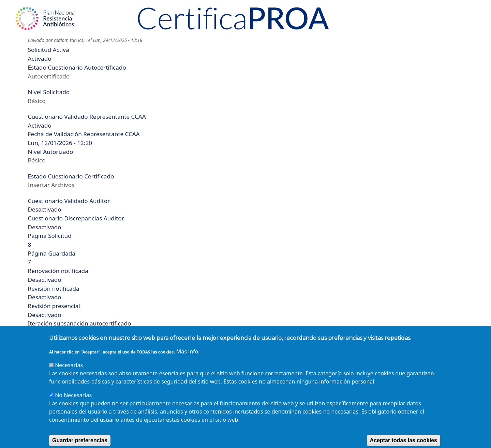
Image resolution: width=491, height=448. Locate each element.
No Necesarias (73, 404)
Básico (37, 101)
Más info (187, 360)
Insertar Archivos (51, 185)
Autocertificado (49, 76)
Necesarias (69, 374)
